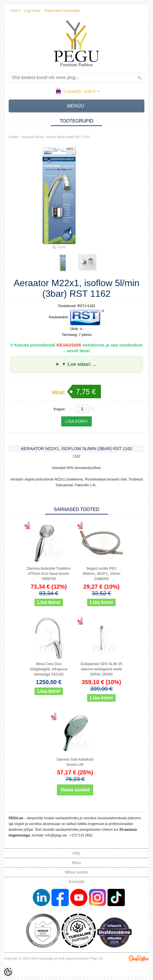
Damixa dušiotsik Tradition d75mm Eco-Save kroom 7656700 (49, 574)
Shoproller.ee (139, 958)
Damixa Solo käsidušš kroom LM (75, 762)
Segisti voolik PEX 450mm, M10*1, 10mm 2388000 (102, 574)
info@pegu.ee (56, 835)
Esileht (13, 137)
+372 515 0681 (81, 835)
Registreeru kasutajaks (62, 11)
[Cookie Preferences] (8, 972)
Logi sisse (32, 11)
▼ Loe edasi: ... (79, 364)
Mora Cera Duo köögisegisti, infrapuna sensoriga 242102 (49, 669)
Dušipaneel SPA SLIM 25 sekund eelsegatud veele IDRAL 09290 (101, 669)
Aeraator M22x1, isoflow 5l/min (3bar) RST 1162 (56, 137)
